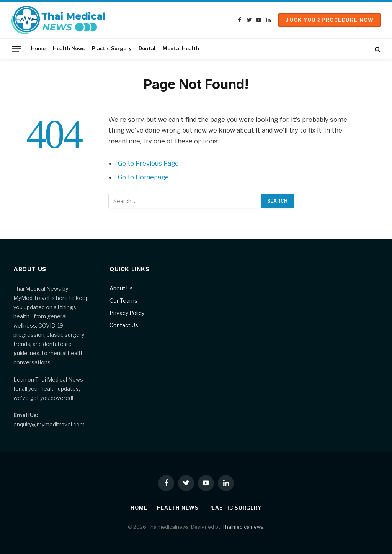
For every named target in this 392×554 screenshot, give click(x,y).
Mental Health (181, 48)
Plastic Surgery (112, 48)
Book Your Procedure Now (329, 20)
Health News (69, 48)
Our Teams (123, 301)
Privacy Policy (127, 313)
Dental (147, 48)
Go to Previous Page (149, 163)
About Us (121, 288)
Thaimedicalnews (243, 527)
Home (38, 48)
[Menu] (16, 49)
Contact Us (124, 325)
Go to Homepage (144, 177)
